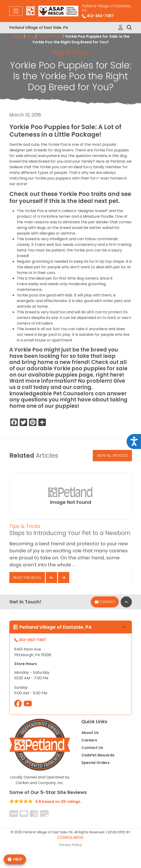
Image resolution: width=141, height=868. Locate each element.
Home (17, 36)
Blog (30, 36)
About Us (90, 733)
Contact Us (92, 748)
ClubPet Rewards (98, 755)
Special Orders (96, 763)
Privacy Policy (71, 845)
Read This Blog (27, 578)
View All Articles (112, 455)
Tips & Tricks (50, 36)
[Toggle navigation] (16, 11)
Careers (89, 740)
